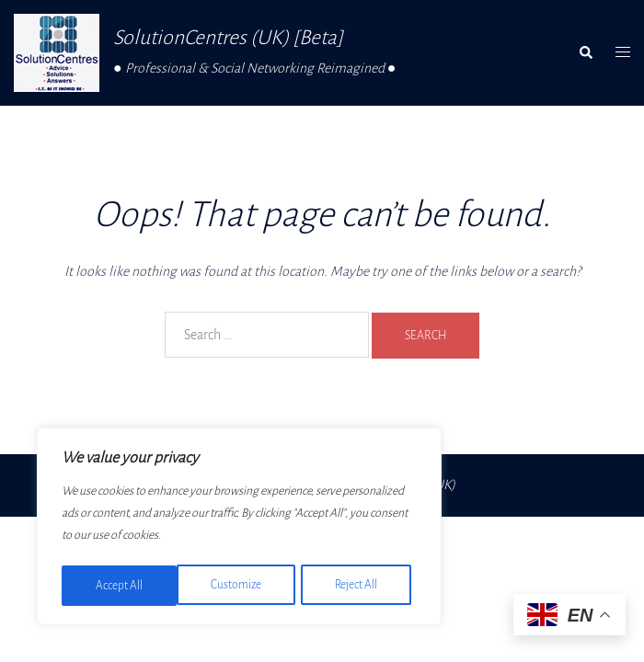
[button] (585, 53)
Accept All (360, 586)
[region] (239, 529)
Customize (121, 586)
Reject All (241, 586)
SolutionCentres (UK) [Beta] (229, 38)
